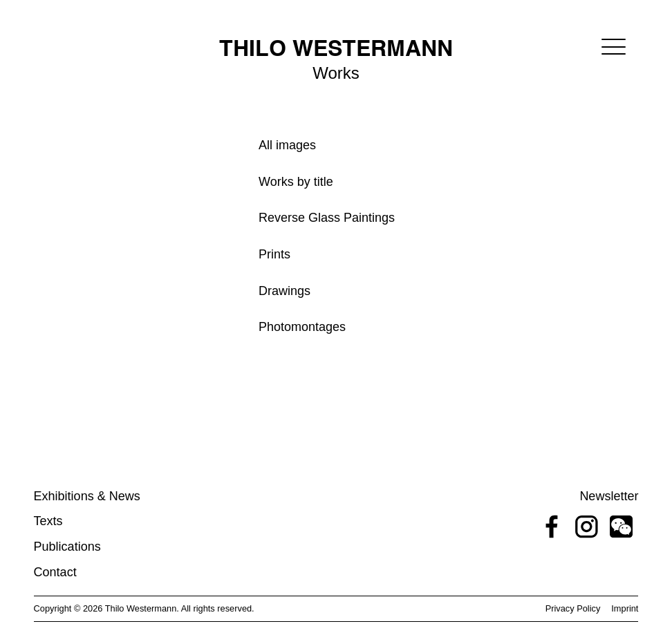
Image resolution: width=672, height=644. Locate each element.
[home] (336, 43)
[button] (614, 47)
